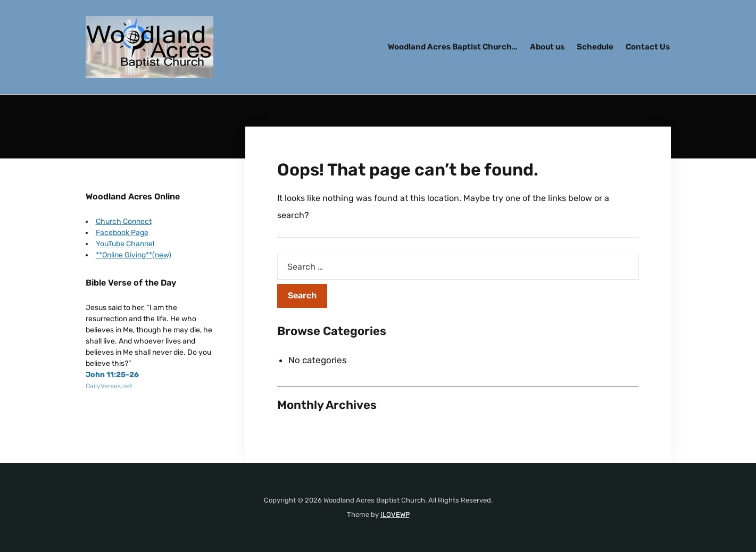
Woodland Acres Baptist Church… (453, 47)
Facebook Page (122, 233)
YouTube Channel (125, 244)
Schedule (595, 47)
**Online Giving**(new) (134, 255)
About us (547, 47)
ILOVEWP (395, 515)
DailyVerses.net (109, 386)
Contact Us (648, 47)
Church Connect (124, 221)
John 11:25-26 (112, 375)
